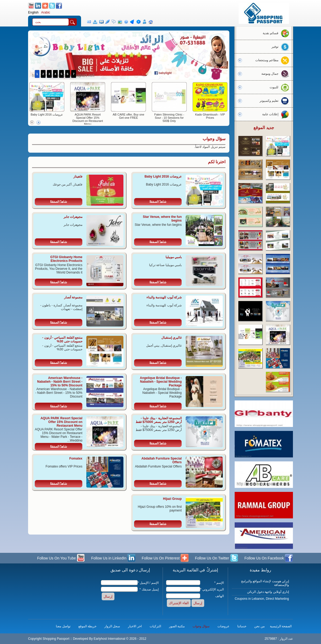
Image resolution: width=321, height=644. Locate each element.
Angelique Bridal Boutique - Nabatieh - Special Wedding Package (161, 382)
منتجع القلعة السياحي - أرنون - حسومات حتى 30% (62, 339)
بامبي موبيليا (174, 257)
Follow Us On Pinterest (165, 559)
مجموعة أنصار (73, 297)
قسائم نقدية (277, 33)
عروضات (223, 626)
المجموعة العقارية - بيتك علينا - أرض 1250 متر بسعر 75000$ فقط (159, 420)
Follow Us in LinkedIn (113, 559)
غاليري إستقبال (171, 338)
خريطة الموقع (87, 626)
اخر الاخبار (135, 626)
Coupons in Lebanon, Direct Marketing (262, 599)
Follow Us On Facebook (269, 559)
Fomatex (76, 458)
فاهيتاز (78, 177)
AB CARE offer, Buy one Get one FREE (128, 116)
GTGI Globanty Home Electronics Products (66, 259)
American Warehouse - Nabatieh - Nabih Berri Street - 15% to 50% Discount (60, 382)
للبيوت (281, 87)
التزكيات (155, 626)
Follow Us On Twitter (217, 559)
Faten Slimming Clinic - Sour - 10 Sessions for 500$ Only (169, 118)
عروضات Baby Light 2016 (47, 114)
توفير (282, 47)
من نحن (259, 626)
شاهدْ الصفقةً (158, 202)
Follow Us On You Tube (61, 559)
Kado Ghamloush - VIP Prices (210, 116)
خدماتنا (242, 626)
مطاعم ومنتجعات (273, 60)
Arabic (46, 12)
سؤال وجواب (201, 626)
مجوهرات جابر (73, 217)
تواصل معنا (63, 626)
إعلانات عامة (277, 114)
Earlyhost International (109, 639)
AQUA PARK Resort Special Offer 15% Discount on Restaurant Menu (88, 119)
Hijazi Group (172, 499)
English (33, 12)
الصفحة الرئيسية (281, 626)
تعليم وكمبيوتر (276, 101)
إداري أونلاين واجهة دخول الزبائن (268, 592)
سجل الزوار (112, 626)
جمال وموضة (277, 74)
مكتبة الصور (177, 626)
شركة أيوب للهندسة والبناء (164, 297)
